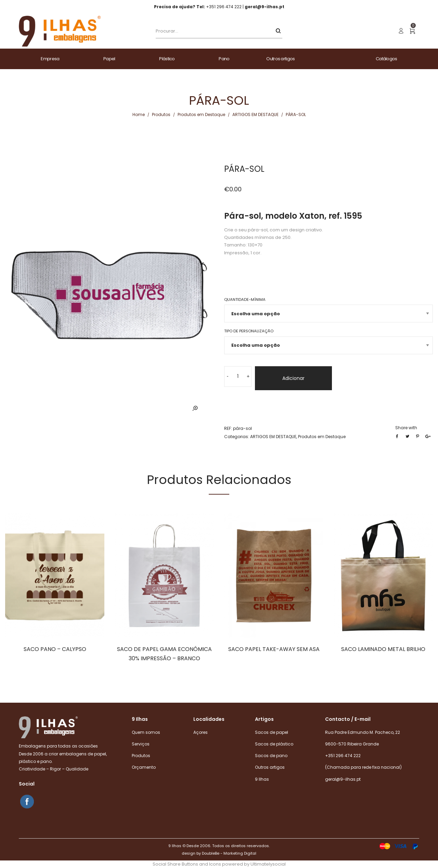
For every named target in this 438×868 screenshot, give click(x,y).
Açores (201, 732)
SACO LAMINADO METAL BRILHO (383, 649)
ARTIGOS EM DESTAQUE (255, 114)
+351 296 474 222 (343, 756)
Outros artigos (270, 767)
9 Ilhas (262, 779)
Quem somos (146, 732)
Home (139, 114)
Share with (406, 428)
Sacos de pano (271, 756)
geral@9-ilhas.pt (343, 779)
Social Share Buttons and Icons (187, 864)
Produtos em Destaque (201, 114)
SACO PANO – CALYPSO (55, 649)
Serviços (141, 744)
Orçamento (144, 767)
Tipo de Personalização (249, 331)
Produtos (161, 114)
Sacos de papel (272, 732)
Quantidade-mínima (245, 299)
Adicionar (293, 378)
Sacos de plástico (274, 744)
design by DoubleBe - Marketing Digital (219, 853)
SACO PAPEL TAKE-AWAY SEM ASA (274, 649)
